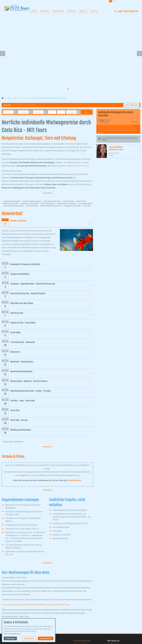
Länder (34, 11)
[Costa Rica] (31, 98)
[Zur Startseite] (16, 7)
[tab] (68, 89)
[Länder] (12, 98)
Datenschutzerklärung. (12, 634)
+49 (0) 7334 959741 (116, 147)
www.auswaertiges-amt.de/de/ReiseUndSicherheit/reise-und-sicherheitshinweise (36, 605)
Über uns (83, 11)
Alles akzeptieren (46, 638)
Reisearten (45, 11)
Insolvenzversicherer (82, 641)
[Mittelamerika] (21, 98)
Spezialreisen (58, 11)
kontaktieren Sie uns (80, 166)
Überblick (7, 105)
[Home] (6, 98)
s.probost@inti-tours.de (116, 150)
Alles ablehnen (29, 638)
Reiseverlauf (17, 105)
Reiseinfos (72, 11)
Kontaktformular (74, 480)
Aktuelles (94, 11)
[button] (3, 54)
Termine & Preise (30, 105)
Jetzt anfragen (131, 105)
